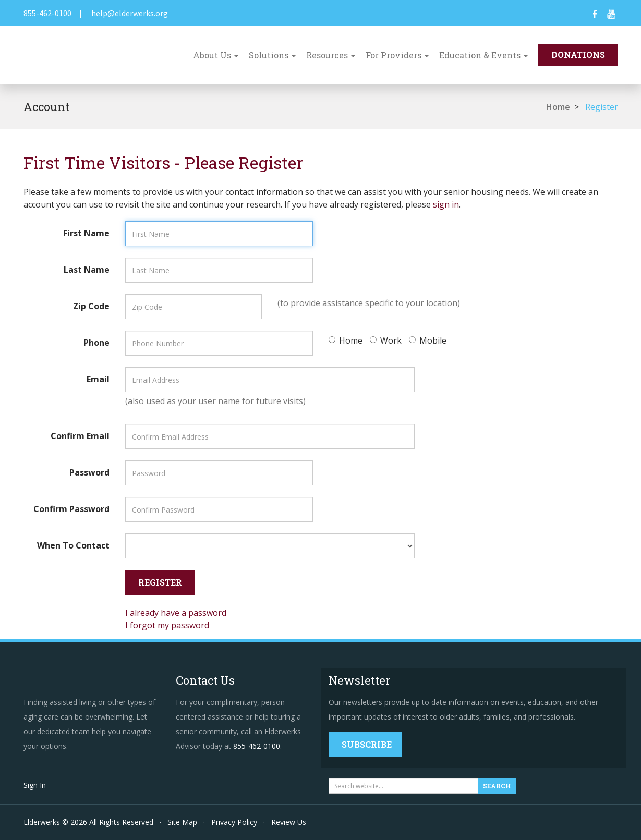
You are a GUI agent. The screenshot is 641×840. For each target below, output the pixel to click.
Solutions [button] (272, 55)
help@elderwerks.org (130, 13)
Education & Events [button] (483, 55)
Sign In (35, 785)
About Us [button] (216, 55)
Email (98, 379)
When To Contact (73, 545)
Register (602, 107)
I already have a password (176, 613)
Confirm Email (80, 436)
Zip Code (91, 306)
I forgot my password (167, 625)
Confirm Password (71, 509)
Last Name (87, 270)
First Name (86, 233)
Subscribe (367, 744)
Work (386, 340)
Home (558, 107)
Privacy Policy (234, 822)
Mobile (428, 340)
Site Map (182, 822)
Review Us (289, 822)
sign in (446, 204)
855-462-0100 (47, 13)
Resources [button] (331, 55)
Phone (96, 343)
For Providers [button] (397, 55)
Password (89, 472)
